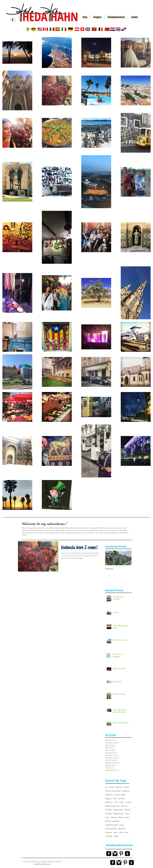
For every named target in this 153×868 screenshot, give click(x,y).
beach (127, 817)
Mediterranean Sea (112, 806)
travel (126, 832)
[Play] (13, 20)
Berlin (127, 787)
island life (122, 828)
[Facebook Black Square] (109, 854)
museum (108, 832)
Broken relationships (113, 791)
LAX (116, 802)
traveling (109, 836)
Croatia (117, 795)
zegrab (116, 836)
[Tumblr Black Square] (127, 854)
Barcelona (119, 787)
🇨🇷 (118, 29)
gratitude (116, 821)
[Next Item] (128, 558)
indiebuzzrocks (111, 828)
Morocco (124, 806)
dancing (108, 821)
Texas (107, 817)
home (122, 825)
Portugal (108, 813)
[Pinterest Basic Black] (121, 854)
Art (106, 787)
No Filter (109, 810)
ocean (115, 832)
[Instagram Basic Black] (115, 854)
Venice (121, 817)
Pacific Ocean (118, 810)
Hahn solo (109, 802)
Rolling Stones (118, 813)
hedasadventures (112, 825)
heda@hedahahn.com (42, 864)
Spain (127, 813)
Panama (127, 810)
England (108, 798)
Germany (122, 798)
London (128, 802)
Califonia (126, 791)
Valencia (114, 817)
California (109, 795)
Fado (115, 798)
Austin (112, 787)
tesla (121, 832)
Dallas (123, 795)
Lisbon (122, 802)
